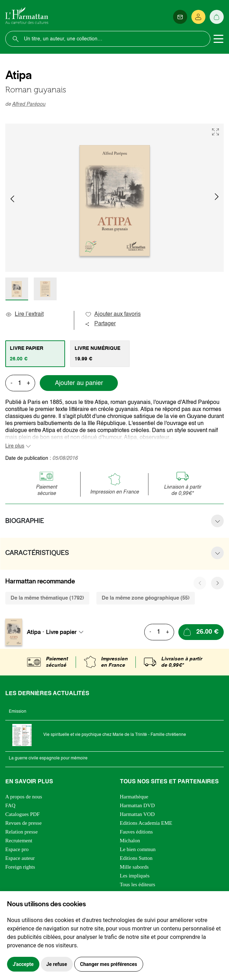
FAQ (10, 805)
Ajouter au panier (79, 383)
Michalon (130, 841)
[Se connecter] (198, 17)
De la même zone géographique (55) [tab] (146, 598)
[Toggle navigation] (218, 39)
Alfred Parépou (29, 104)
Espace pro (17, 849)
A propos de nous (24, 797)
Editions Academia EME (146, 823)
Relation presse (21, 832)
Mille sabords (134, 867)
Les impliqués (135, 876)
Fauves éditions (136, 832)
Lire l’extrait (24, 314)
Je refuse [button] (57, 964)
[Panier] (217, 17)
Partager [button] (100, 324)
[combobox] (67, 632)
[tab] (35, 354)
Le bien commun (138, 849)
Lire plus (15, 446)
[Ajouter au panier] (201, 632)
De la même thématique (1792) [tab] (47, 598)
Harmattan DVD (138, 805)
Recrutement (19, 841)
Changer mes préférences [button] (109, 964)
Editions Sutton (136, 858)
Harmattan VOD (137, 814)
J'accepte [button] (23, 964)
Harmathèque (134, 797)
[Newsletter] (180, 17)
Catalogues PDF (23, 814)
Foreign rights (20, 867)
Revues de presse (23, 823)
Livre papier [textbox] (61, 632)
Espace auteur (20, 858)
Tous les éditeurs (138, 884)
